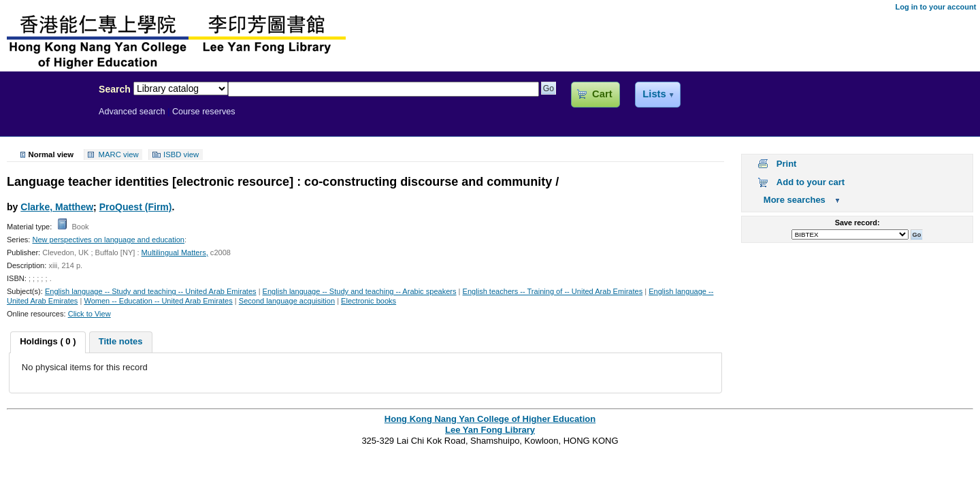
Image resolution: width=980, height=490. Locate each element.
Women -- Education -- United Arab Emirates (158, 301)
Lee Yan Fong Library (46, 118)
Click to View (89, 314)
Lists (654, 94)
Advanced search (132, 112)
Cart (602, 94)
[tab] (48, 342)
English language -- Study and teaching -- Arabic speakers (360, 291)
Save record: (857, 223)
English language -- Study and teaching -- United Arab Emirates (151, 291)
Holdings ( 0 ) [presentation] (48, 341)
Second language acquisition (287, 301)
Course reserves (204, 112)
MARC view (119, 154)
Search (115, 89)
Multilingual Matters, (175, 252)
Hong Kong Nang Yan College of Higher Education (490, 419)
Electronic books (369, 301)
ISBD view (181, 154)
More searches (795, 200)
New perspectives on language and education (108, 240)
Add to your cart (811, 182)
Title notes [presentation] (121, 341)
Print (787, 164)
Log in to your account (935, 7)
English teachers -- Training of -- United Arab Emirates (553, 291)
